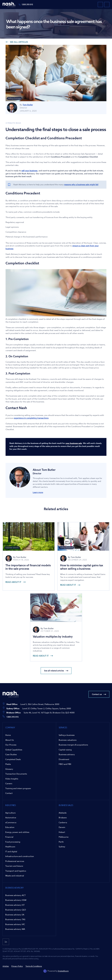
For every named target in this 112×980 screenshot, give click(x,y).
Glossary (9, 769)
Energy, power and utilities (17, 832)
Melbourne (64, 837)
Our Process (11, 745)
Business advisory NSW (16, 900)
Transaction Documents (16, 774)
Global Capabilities (14, 750)
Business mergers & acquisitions (73, 745)
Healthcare (10, 847)
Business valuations (68, 740)
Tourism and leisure (14, 866)
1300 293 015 (27, 5)
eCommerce (11, 823)
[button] (107, 5)
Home (8, 735)
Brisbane (63, 818)
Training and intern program (18, 788)
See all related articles (54, 671)
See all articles (19, 42)
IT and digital (11, 852)
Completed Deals (13, 759)
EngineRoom (63, 971)
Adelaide (63, 813)
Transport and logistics (16, 871)
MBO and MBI (65, 764)
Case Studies (11, 754)
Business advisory (67, 754)
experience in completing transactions (31, 418)
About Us (10, 740)
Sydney (62, 847)
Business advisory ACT (15, 895)
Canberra (63, 823)
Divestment (64, 759)
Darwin (62, 827)
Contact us (97, 694)
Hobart (62, 832)
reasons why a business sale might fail (81, 185)
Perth (61, 842)
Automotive (11, 818)
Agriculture (10, 813)
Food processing (13, 842)
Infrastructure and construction (20, 856)
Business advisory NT (15, 905)
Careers (9, 784)
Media (8, 764)
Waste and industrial (15, 876)
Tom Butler (28, 105)
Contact (9, 793)
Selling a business (67, 735)
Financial (9, 837)
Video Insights (12, 779)
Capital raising (65, 750)
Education (10, 827)
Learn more (38, 492)
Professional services (15, 861)
